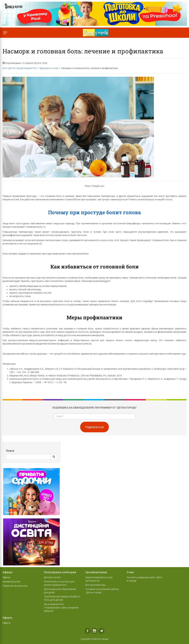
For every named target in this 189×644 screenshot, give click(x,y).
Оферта (7, 623)
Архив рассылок (12, 582)
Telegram (101, 631)
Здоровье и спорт (49, 68)
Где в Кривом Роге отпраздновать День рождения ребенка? (61, 608)
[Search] (28, 457)
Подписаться (95, 427)
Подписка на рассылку (15, 586)
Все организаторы (96, 585)
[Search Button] (54, 457)
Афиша (6, 577)
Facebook (88, 631)
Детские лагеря (52, 577)
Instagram (95, 631)
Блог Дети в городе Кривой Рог (20, 68)
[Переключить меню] (5, 33)
